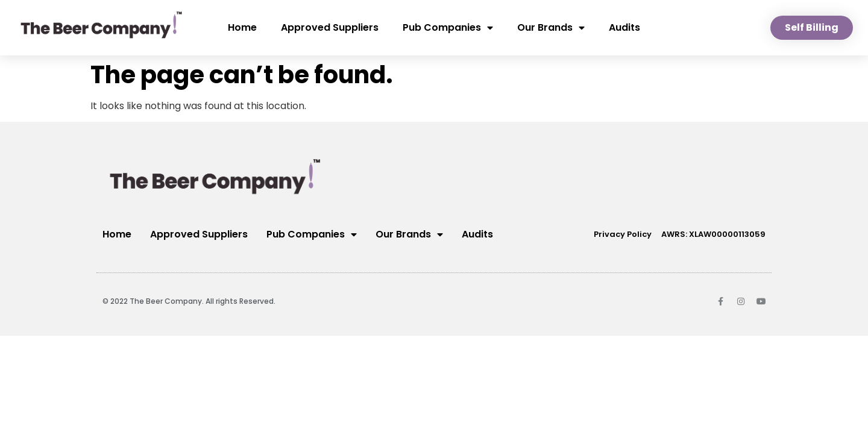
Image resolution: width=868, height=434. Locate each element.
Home (242, 27)
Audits (624, 27)
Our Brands (551, 28)
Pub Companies (448, 28)
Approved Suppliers (330, 27)
